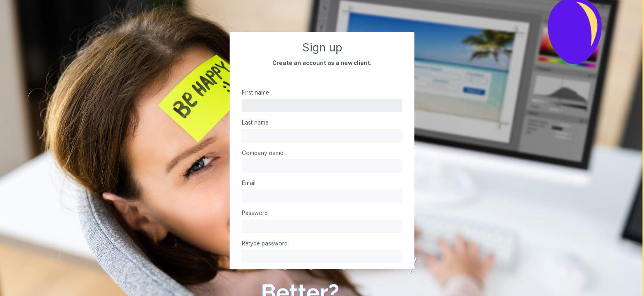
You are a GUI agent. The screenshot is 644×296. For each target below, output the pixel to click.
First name (255, 92)
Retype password (265, 243)
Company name (263, 153)
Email (249, 183)
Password (255, 213)
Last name (255, 123)
